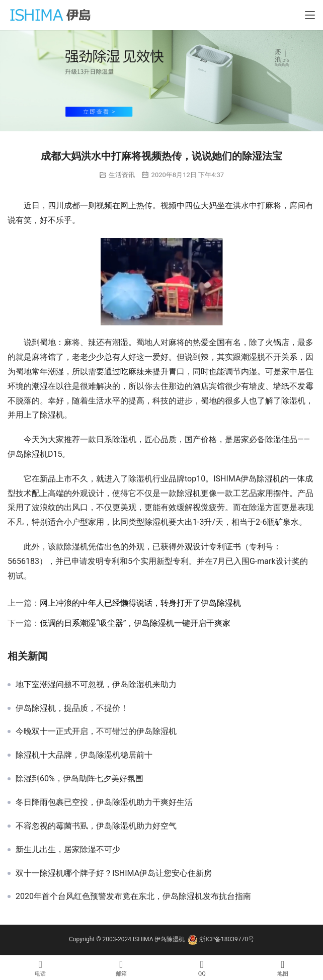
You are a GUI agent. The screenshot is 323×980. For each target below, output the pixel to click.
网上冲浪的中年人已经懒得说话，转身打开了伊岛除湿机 (140, 603)
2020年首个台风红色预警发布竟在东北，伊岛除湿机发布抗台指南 (133, 896)
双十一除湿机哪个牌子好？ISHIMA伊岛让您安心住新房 (114, 873)
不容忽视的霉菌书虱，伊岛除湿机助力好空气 (96, 826)
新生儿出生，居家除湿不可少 (68, 850)
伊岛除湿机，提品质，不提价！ (72, 708)
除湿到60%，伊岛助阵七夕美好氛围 (79, 779)
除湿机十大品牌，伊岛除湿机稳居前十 (84, 755)
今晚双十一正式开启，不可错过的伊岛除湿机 (96, 731)
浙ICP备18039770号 (227, 939)
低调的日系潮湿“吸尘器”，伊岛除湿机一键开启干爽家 (135, 623)
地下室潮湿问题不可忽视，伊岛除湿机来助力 (96, 685)
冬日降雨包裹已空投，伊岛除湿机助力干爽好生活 (104, 802)
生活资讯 (122, 175)
